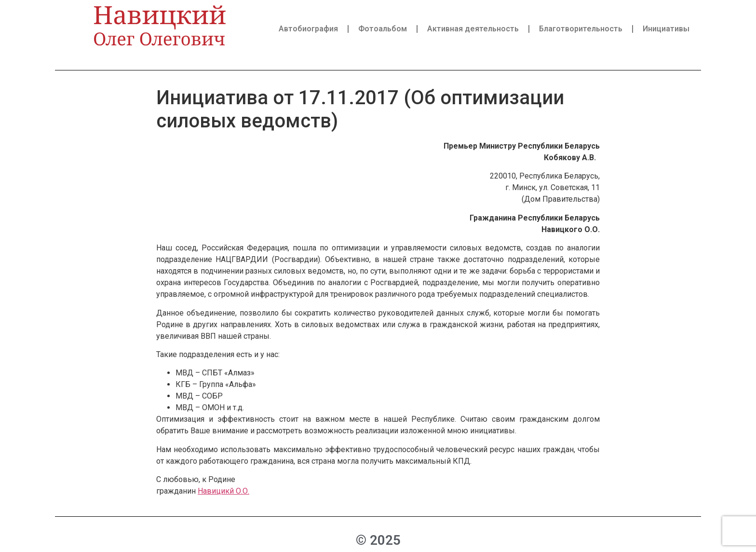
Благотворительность (581, 29)
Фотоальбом (383, 29)
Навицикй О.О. (223, 491)
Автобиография (308, 29)
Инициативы (666, 29)
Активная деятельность (473, 29)
